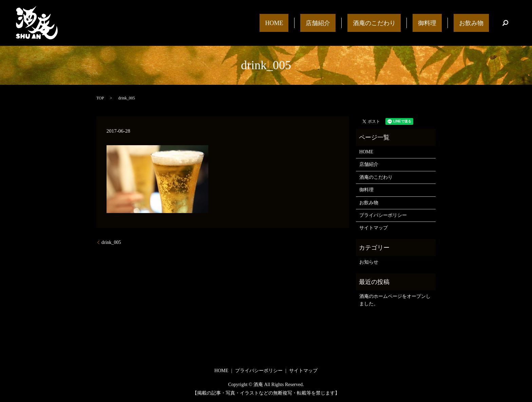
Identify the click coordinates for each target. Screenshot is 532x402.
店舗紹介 (356, 23)
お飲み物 (477, 23)
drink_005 (111, 242)
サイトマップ (374, 228)
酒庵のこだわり (401, 23)
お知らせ (369, 262)
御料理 (443, 23)
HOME (323, 23)
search (505, 23)
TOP (100, 98)
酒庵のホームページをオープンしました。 (395, 300)
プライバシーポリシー (383, 215)
